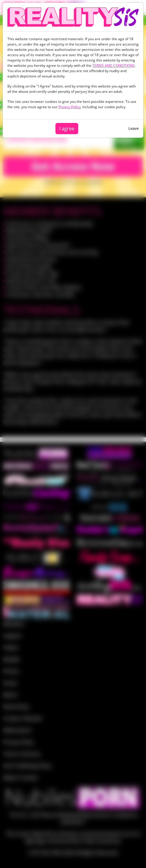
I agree (67, 129)
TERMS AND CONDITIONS (114, 65)
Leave (133, 128)
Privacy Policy (69, 107)
